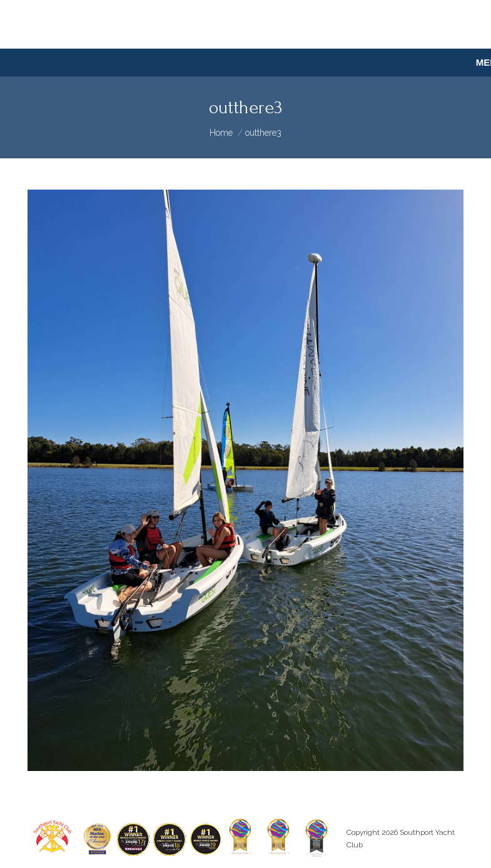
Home (221, 133)
